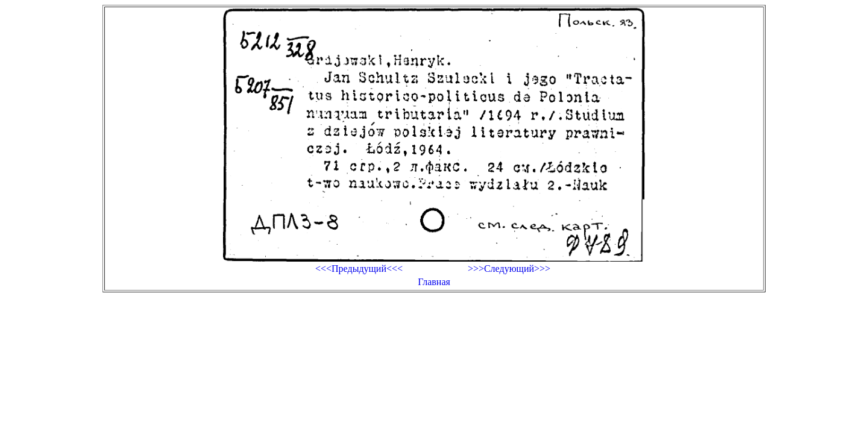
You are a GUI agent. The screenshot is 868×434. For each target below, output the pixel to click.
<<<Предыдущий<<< (359, 269)
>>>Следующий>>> (509, 269)
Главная (434, 282)
